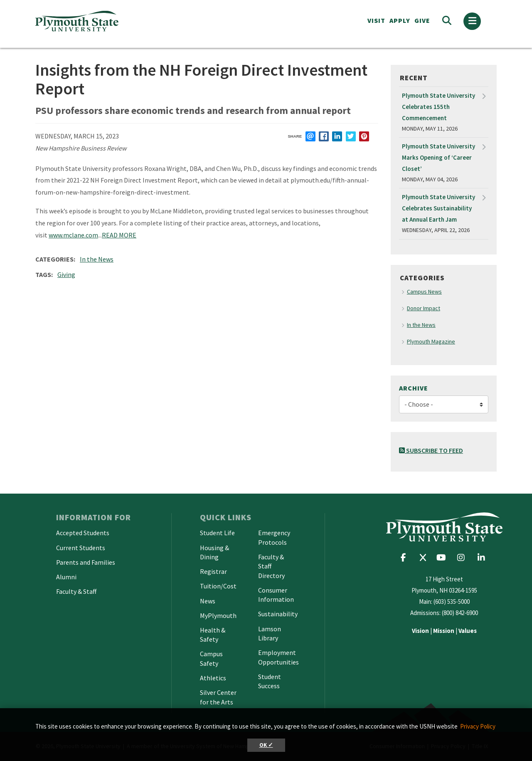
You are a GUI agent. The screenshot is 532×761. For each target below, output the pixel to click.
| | (444, 631)
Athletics (213, 678)
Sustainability (278, 614)
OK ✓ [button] (266, 745)
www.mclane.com (73, 235)
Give (422, 20)
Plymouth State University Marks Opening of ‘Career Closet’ (438, 157)
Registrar (213, 571)
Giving (66, 274)
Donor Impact (424, 308)
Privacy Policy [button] (478, 726)
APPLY (400, 20)
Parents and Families (86, 562)
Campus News (424, 292)
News (208, 601)
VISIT (376, 20)
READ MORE (119, 235)
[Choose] (444, 404)
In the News (97, 259)
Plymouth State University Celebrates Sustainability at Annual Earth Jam (438, 208)
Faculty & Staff (76, 591)
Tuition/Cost (218, 586)
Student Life (217, 533)
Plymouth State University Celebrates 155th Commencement (438, 107)
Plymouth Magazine (431, 341)
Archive (414, 388)
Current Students (81, 548)
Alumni (66, 577)
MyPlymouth (218, 615)
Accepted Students (83, 533)
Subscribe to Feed (431, 450)
